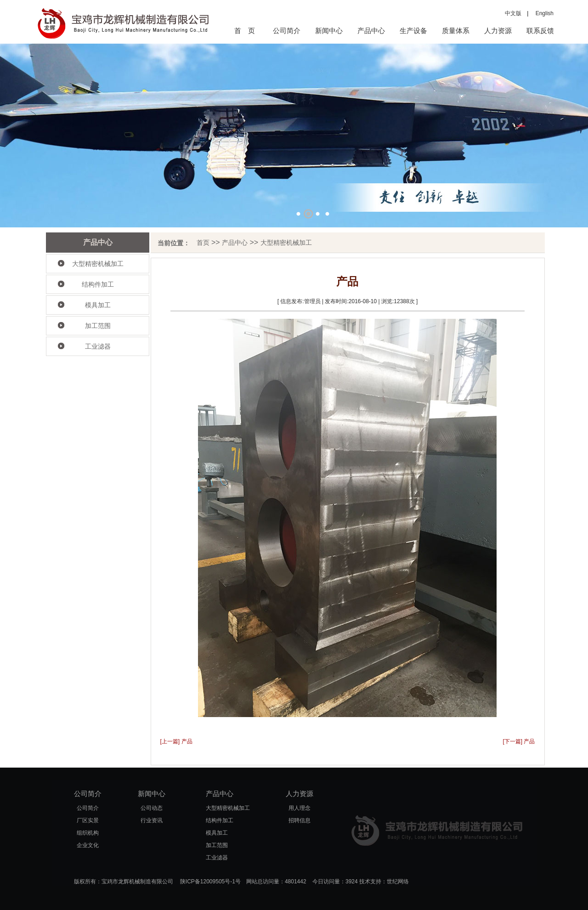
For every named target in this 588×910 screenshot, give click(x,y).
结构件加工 (98, 284)
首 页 (245, 31)
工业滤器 (98, 346)
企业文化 (88, 845)
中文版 (513, 13)
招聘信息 (300, 820)
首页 (203, 243)
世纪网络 (398, 882)
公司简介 (287, 31)
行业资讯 (152, 820)
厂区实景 (88, 820)
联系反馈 (540, 31)
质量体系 (456, 31)
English (542, 13)
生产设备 (413, 31)
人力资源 (498, 31)
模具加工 (98, 305)
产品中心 (371, 31)
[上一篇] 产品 (176, 741)
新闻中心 (329, 31)
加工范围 (98, 326)
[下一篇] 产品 (519, 741)
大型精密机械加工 (98, 264)
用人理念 (300, 808)
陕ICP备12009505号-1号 (210, 882)
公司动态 (152, 808)
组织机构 (88, 833)
